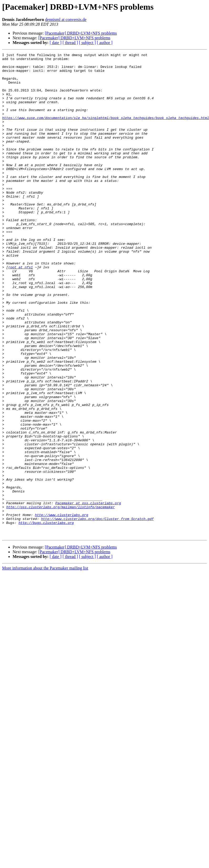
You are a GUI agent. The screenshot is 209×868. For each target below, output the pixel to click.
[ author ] (105, 43)
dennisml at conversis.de (66, 20)
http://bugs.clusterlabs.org (46, 617)
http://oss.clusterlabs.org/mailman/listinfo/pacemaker (61, 598)
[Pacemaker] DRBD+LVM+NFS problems (81, 33)
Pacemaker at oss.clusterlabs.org (88, 593)
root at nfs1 (20, 310)
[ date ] (56, 43)
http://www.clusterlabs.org (62, 607)
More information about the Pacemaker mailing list (45, 665)
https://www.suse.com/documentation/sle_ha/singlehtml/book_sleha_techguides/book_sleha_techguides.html (106, 131)
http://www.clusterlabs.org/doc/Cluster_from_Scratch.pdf (97, 612)
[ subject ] (87, 43)
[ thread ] (70, 43)
